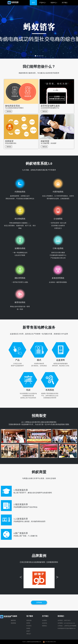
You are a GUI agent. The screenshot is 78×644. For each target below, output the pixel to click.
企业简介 (45, 620)
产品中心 (43, 3)
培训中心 (54, 3)
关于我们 (65, 3)
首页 (33, 3)
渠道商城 (13, 623)
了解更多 (9, 111)
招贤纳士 (45, 626)
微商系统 (13, 620)
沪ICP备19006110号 (50, 642)
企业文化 (45, 623)
